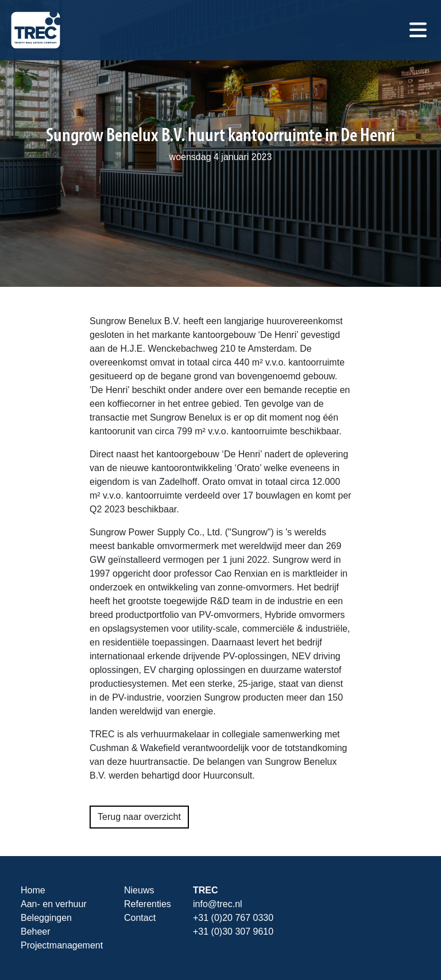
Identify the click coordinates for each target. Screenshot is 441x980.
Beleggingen (46, 918)
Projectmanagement (62, 945)
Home (33, 890)
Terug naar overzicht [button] (139, 817)
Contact (140, 918)
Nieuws (139, 890)
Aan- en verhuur (54, 904)
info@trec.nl (218, 904)
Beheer (36, 932)
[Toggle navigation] (418, 30)
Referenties (148, 904)
